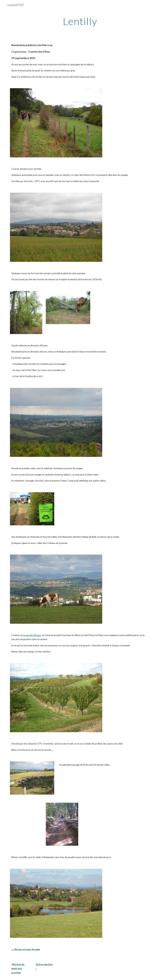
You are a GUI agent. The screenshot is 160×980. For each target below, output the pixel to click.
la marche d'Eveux (32, 635)
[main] (80, 21)
